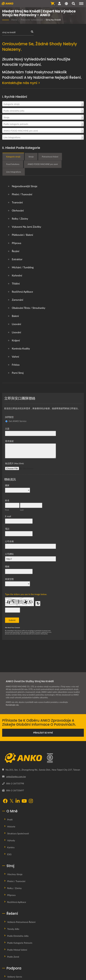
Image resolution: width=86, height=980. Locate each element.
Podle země (13, 957)
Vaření (15, 356)
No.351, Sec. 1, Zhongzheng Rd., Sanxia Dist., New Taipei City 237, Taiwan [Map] (43, 769)
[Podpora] (59, 3)
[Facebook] (5, 801)
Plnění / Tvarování (22, 194)
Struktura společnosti (18, 833)
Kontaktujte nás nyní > (21, 83)
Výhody (11, 840)
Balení (15, 316)
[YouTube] (24, 801)
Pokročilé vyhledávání (32, 20)
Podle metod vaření (17, 950)
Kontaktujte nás (12, 705)
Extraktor (17, 259)
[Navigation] (81, 4)
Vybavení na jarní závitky (27, 227)
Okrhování (18, 210)
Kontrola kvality (21, 348)
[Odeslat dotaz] (52, 3)
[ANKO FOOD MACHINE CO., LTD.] (43, 758)
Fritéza (16, 365)
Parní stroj (18, 373)
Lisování (16, 324)
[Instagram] (31, 801)
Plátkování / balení (22, 235)
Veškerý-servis (15, 977)
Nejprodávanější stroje (25, 186)
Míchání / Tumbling (23, 267)
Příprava (16, 243)
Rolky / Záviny (20, 219)
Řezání (16, 251)
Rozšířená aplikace (22, 292)
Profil (10, 820)
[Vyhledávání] (73, 4)
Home (14, 20)
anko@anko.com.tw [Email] (16, 776)
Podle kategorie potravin (20, 943)
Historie (11, 826)
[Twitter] (12, 801)
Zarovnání (18, 300)
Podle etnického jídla (18, 936)
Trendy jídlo (13, 929)
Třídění (16, 284)
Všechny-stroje (15, 874)
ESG (9, 854)
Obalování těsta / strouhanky (29, 308)
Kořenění (17, 275)
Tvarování (17, 202)
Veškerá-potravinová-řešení (21, 922)
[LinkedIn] (18, 801)
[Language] (66, 4)
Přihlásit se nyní (43, 733)
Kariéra (11, 847)
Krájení (16, 340)
